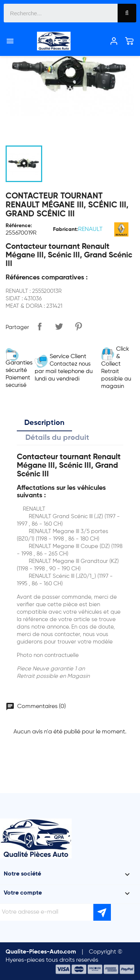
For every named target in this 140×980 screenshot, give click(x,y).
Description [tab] (44, 423)
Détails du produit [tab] (57, 438)
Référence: (19, 226)
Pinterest (78, 326)
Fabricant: (66, 229)
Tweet (59, 326)
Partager (40, 326)
